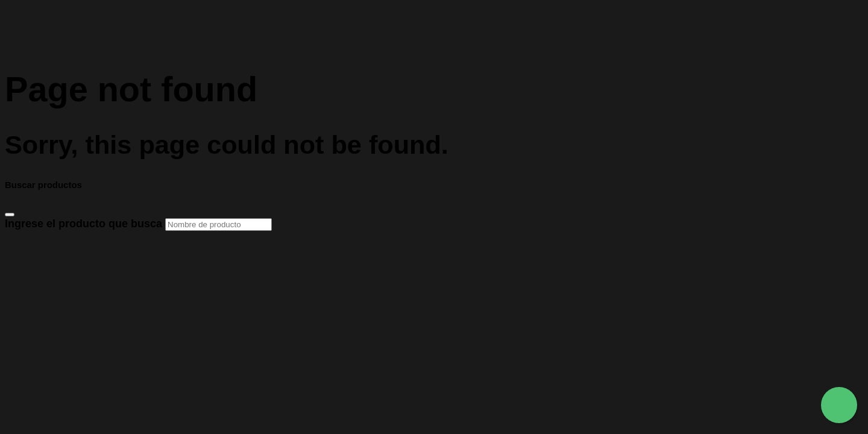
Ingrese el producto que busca (138, 224)
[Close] (10, 215)
